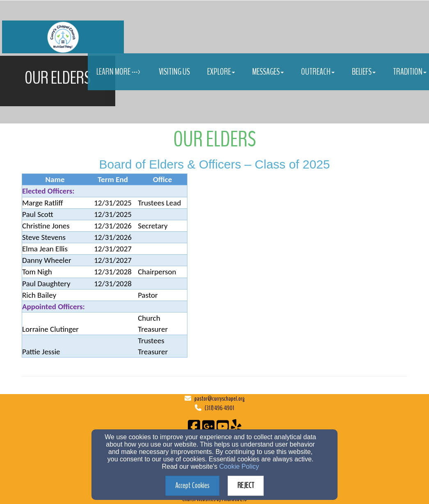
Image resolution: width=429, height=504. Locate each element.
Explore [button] (221, 72)
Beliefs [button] (364, 72)
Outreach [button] (318, 72)
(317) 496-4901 (219, 408)
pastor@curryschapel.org (219, 399)
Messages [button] (268, 72)
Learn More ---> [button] (119, 72)
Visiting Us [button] (174, 72)
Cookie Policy (239, 466)
